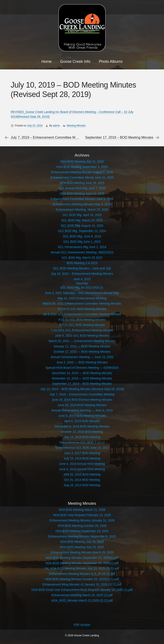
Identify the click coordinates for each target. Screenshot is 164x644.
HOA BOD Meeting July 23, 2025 (82, 547)
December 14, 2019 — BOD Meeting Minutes (82, 373)
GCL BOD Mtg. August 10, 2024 (82, 226)
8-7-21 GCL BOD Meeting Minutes (82, 325)
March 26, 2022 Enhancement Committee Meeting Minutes (82, 304)
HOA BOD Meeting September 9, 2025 (82, 167)
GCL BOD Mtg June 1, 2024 (82, 242)
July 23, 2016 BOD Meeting (82, 458)
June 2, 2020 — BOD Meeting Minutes (82, 362)
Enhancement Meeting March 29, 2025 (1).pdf (82, 595)
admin (56, 126)
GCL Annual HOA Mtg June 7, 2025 (82, 188)
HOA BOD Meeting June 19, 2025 (82, 183)
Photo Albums (111, 62)
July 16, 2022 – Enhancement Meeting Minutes (82, 274)
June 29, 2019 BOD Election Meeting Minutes (82, 400)
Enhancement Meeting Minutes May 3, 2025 (82, 204)
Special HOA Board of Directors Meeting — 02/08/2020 (82, 368)
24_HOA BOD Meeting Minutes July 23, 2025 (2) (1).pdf (82, 568)
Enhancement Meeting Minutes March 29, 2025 (82, 552)
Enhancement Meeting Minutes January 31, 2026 (82, 520)
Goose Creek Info (75, 62)
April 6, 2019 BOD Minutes (82, 421)
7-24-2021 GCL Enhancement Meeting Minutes (82, 330)
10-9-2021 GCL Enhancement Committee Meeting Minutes (82, 314)
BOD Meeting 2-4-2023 (82, 263)
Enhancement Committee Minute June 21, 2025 (82, 178)
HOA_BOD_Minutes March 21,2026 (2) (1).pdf (82, 600)
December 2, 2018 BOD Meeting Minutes (82, 426)
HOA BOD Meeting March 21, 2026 (82, 510)
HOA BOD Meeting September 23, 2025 (82, 531)
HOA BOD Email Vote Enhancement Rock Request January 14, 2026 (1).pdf (82, 590)
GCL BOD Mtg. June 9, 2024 (82, 236)
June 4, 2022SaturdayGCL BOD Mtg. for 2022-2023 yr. (82, 283)
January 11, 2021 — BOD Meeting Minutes (82, 346)
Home (47, 62)
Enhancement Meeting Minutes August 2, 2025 (82, 172)
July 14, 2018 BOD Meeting (82, 437)
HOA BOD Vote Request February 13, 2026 (82, 515)
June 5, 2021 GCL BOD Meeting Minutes (82, 336)
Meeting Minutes (76, 126)
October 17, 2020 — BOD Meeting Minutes (82, 352)
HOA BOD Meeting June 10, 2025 (82, 194)
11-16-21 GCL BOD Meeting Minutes (82, 309)
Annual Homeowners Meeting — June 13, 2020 (82, 357)
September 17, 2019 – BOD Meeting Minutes (119, 138)
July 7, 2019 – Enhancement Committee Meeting (48, 138)
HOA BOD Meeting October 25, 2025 (82, 526)
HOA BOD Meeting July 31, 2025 (82, 161)
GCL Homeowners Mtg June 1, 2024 (82, 247)
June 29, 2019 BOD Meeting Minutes (82, 405)
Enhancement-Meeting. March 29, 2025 (82, 210)
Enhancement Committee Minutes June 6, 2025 (82, 199)
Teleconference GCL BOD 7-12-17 (82, 442)
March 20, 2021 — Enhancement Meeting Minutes (82, 341)
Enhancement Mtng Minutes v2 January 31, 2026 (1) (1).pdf (82, 584)
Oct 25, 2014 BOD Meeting (82, 480)
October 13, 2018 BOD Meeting (82, 432)
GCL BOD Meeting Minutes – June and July (82, 268)
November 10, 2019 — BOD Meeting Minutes (82, 378)
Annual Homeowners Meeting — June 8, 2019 (82, 410)
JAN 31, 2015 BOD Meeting (82, 474)
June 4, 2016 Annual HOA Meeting (82, 464)
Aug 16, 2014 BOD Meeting (82, 485)
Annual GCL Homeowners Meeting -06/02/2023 (82, 252)
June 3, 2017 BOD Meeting (82, 453)
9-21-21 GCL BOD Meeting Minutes (82, 320)
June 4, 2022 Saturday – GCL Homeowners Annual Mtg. (82, 293)
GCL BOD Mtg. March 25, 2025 (82, 220)
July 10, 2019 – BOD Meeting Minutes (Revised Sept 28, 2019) (82, 389)
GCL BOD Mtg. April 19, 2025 (82, 215)
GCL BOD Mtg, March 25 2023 (82, 258)
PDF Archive (82, 625)
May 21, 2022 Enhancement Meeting (82, 298)
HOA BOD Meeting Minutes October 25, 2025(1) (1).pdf (82, 579)
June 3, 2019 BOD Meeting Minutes (82, 416)
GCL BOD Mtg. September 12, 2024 (82, 231)
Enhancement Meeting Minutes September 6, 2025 (82, 536)
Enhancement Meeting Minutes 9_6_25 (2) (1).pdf (82, 574)
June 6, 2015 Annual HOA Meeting (82, 469)
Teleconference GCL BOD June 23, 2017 (82, 448)
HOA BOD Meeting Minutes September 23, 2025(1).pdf (82, 558)
